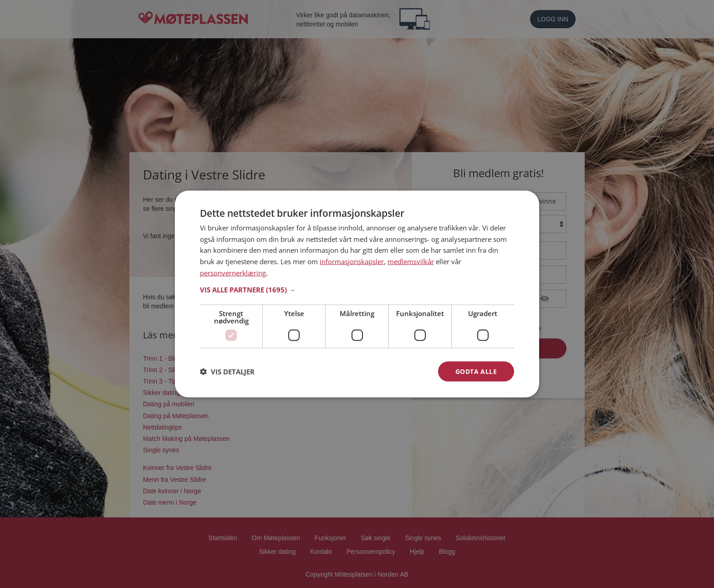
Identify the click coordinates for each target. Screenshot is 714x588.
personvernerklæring (233, 272)
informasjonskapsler (352, 261)
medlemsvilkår (411, 261)
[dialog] (357, 294)
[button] (357, 289)
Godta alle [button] (476, 371)
